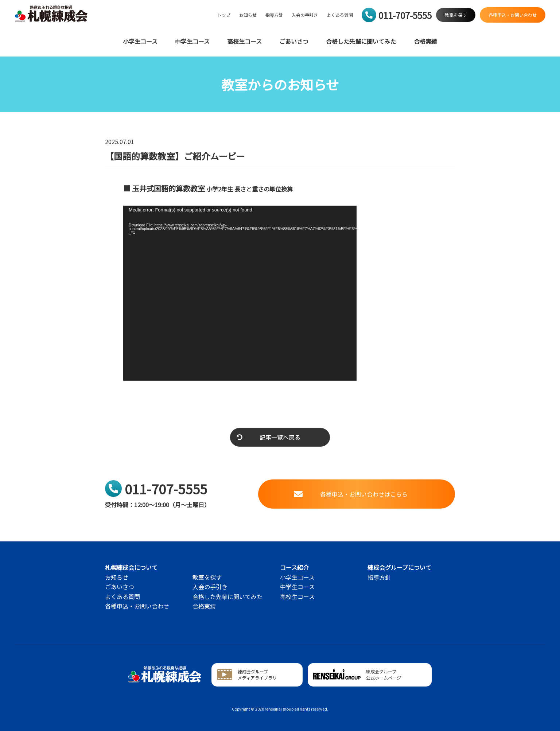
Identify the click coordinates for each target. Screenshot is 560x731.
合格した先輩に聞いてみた (361, 41)
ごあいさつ (294, 41)
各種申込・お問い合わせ (137, 606)
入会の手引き (305, 15)
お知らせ (248, 15)
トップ (224, 15)
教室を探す (207, 577)
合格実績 (425, 41)
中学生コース (192, 41)
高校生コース (244, 41)
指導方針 (274, 15)
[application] (240, 293)
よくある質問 (340, 15)
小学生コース (140, 41)
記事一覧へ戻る (269, 437)
